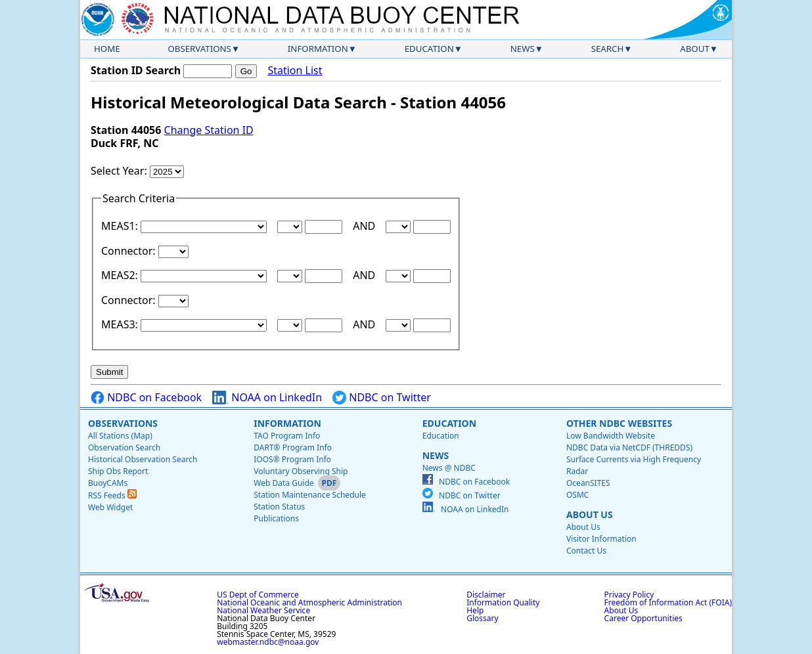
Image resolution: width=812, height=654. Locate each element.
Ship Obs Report (118, 471)
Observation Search (124, 447)
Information (318, 49)
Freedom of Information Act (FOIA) (668, 602)
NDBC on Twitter (382, 398)
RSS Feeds (112, 495)
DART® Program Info (293, 447)
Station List (295, 71)
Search (608, 49)
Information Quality (503, 602)
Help (475, 610)
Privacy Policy (629, 595)
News (523, 49)
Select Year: (120, 171)
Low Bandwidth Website (611, 436)
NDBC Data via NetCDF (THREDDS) (629, 447)
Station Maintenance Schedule (310, 495)
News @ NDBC (449, 468)
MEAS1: (121, 226)
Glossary (482, 618)
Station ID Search (136, 70)
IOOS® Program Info (292, 459)
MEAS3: (121, 324)
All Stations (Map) (120, 436)
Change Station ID (209, 130)
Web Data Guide (283, 483)
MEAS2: (121, 275)
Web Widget (110, 507)
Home (107, 49)
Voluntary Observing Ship (301, 471)
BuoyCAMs (108, 483)
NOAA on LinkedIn (267, 398)
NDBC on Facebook (146, 398)
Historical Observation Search (143, 459)
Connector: (130, 251)
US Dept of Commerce (258, 595)
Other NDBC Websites (619, 423)
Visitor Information (601, 539)
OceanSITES (588, 483)
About (695, 49)
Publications (276, 518)
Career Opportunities (643, 618)
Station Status (279, 507)
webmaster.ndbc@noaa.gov (268, 642)
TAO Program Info (287, 436)
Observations (199, 49)
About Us (590, 514)
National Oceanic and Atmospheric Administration (309, 602)
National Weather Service (263, 610)
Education (429, 49)
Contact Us (586, 551)
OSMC (577, 495)
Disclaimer (486, 595)
